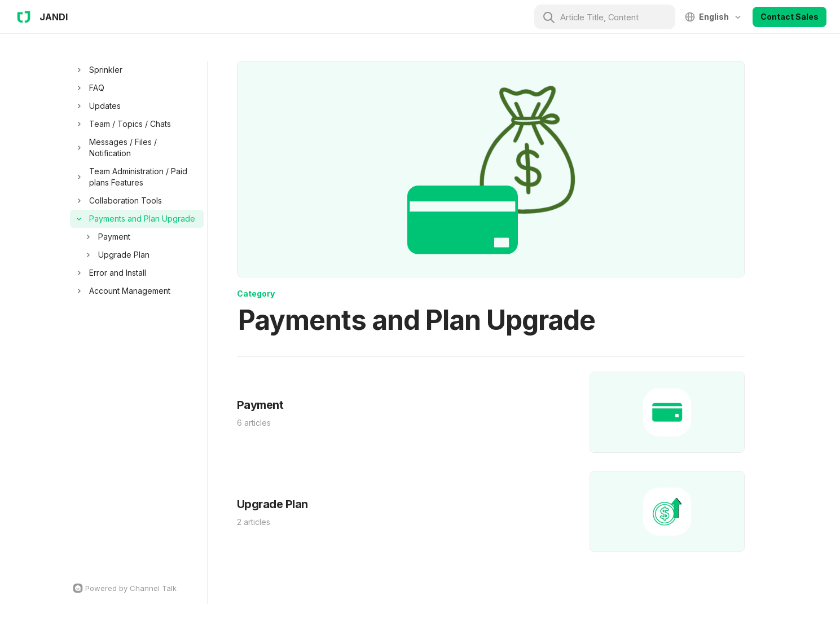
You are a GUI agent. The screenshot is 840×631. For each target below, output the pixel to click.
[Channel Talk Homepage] (137, 588)
